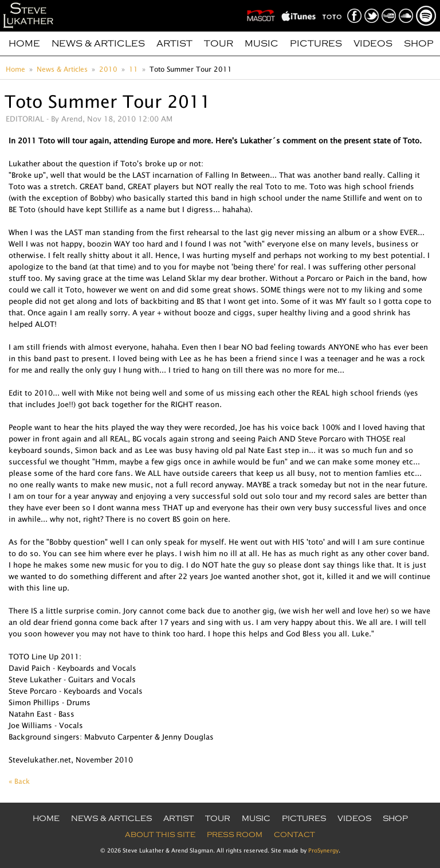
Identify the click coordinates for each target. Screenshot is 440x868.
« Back (19, 781)
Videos (373, 44)
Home (24, 44)
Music (262, 44)
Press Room (235, 835)
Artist (174, 44)
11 (133, 69)
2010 (108, 69)
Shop (419, 44)
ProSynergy (323, 850)
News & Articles (98, 44)
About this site (160, 835)
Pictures (316, 44)
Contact (294, 835)
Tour (219, 44)
